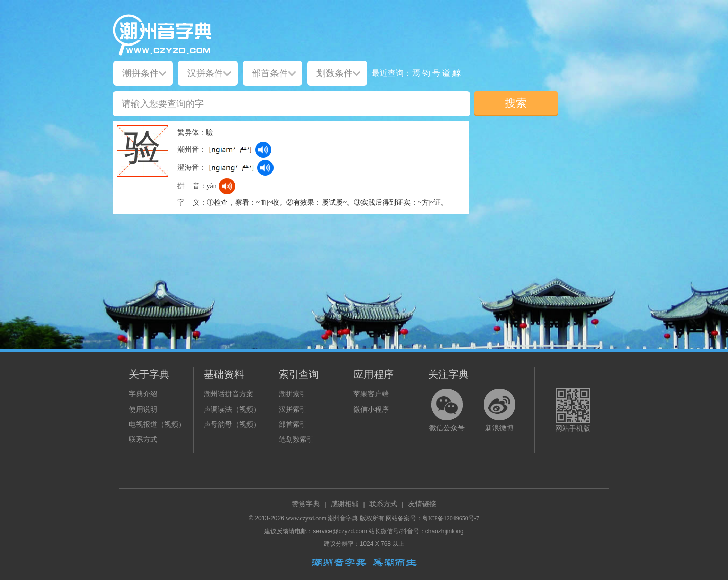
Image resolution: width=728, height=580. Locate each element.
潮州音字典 (343, 518)
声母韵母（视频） (232, 425)
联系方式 (143, 440)
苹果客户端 (371, 394)
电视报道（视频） (157, 425)
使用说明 (143, 409)
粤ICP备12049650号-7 (451, 518)
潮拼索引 (293, 394)
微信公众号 (447, 428)
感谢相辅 (345, 504)
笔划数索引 (296, 440)
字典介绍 (143, 394)
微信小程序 (371, 409)
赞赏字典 (306, 504)
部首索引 (293, 425)
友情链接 (422, 504)
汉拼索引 (293, 409)
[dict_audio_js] (263, 150)
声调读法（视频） (232, 409)
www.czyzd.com (306, 518)
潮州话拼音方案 (229, 394)
